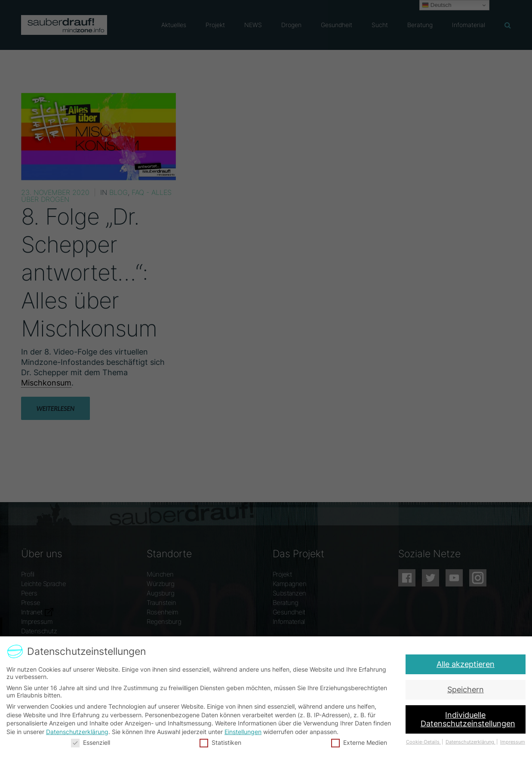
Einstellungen (243, 731)
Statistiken (221, 742)
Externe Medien (358, 742)
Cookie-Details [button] (421, 742)
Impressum (509, 742)
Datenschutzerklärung (79, 731)
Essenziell (93, 742)
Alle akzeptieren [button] (467, 664)
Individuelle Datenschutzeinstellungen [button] (467, 719)
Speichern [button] (466, 690)
